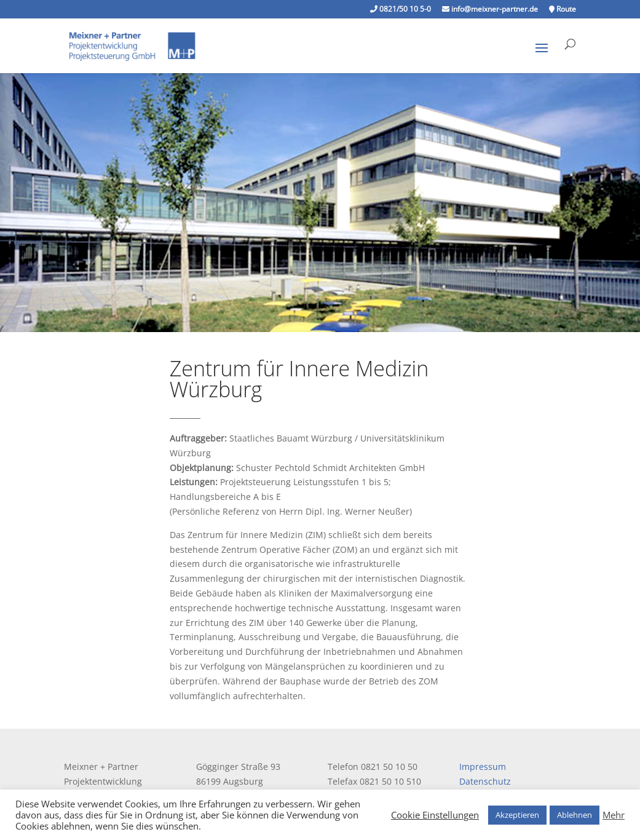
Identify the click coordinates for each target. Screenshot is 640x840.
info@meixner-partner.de (490, 10)
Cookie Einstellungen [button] (435, 815)
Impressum (483, 767)
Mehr (614, 815)
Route (563, 10)
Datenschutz (485, 781)
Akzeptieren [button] (517, 815)
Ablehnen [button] (575, 815)
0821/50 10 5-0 (401, 10)
